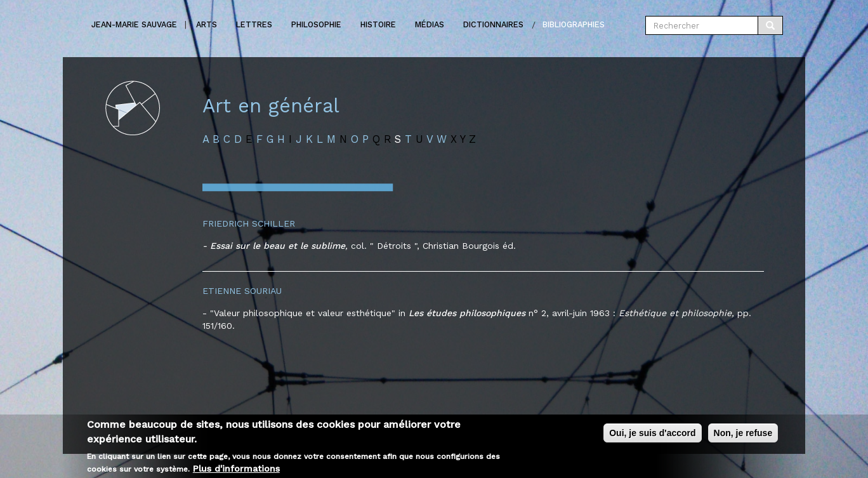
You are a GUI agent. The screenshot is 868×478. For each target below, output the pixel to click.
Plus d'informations (236, 470)
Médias (430, 24)
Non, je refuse (743, 435)
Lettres (254, 24)
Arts (207, 24)
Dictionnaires (493, 24)
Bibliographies (574, 24)
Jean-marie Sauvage (134, 24)
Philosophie (316, 24)
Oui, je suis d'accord (652, 435)
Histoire (378, 24)
